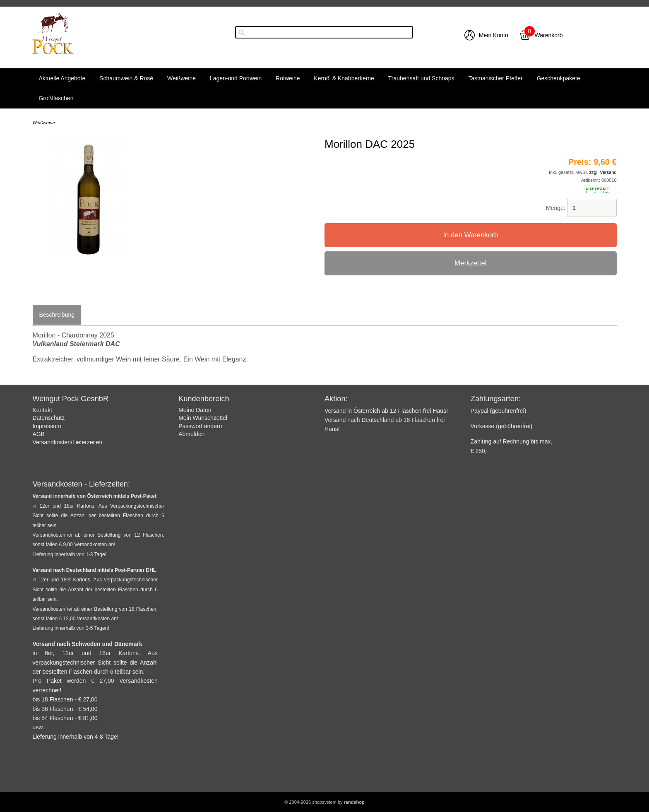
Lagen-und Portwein (236, 78)
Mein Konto (494, 35)
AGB (38, 434)
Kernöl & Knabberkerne (344, 78)
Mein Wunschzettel (203, 418)
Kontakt (42, 410)
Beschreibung (57, 315)
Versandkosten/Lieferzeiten (67, 442)
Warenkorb (549, 35)
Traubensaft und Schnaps (421, 78)
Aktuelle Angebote (62, 78)
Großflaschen (56, 98)
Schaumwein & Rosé (126, 78)
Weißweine (181, 78)
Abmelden (191, 434)
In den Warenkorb (470, 235)
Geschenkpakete (559, 78)
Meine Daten (195, 410)
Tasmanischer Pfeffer (496, 78)
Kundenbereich (204, 399)
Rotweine (288, 78)
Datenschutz (48, 418)
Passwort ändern (200, 426)
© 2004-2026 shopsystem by (324, 802)
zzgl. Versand (603, 172)
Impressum (47, 426)
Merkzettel (470, 263)
